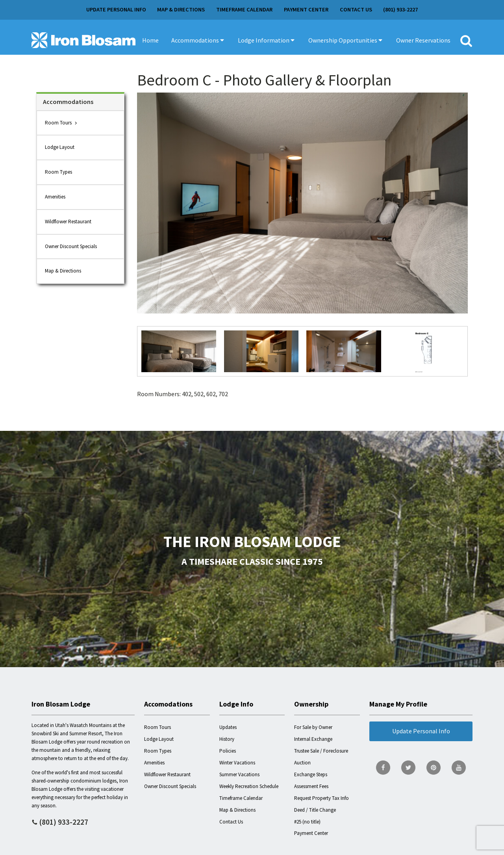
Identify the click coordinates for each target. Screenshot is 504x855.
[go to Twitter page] (408, 768)
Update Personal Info (116, 9)
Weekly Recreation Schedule (249, 786)
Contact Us (356, 9)
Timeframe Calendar (244, 9)
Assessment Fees (311, 786)
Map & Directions (181, 9)
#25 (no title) (307, 822)
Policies (228, 751)
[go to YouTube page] (459, 768)
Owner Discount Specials (71, 246)
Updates (228, 727)
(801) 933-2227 (400, 9)
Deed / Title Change (315, 810)
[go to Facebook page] (383, 768)
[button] (198, 40)
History (227, 739)
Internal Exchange (313, 739)
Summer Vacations (239, 774)
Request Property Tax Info (321, 798)
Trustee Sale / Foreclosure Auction (321, 757)
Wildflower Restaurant (68, 222)
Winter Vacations (237, 763)
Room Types (58, 172)
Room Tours (58, 123)
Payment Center (306, 9)
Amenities (55, 197)
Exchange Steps (311, 774)
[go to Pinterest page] (434, 768)
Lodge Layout (60, 147)
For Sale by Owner (313, 727)
